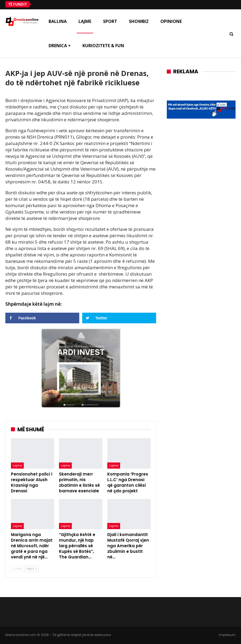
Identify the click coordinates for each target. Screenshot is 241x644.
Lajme (85, 21)
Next (32, 569)
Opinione (171, 21)
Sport (110, 21)
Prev (18, 569)
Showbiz (139, 21)
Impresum (227, 635)
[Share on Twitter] (119, 318)
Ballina (58, 21)
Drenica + (60, 46)
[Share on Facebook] (42, 318)
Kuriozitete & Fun (103, 46)
